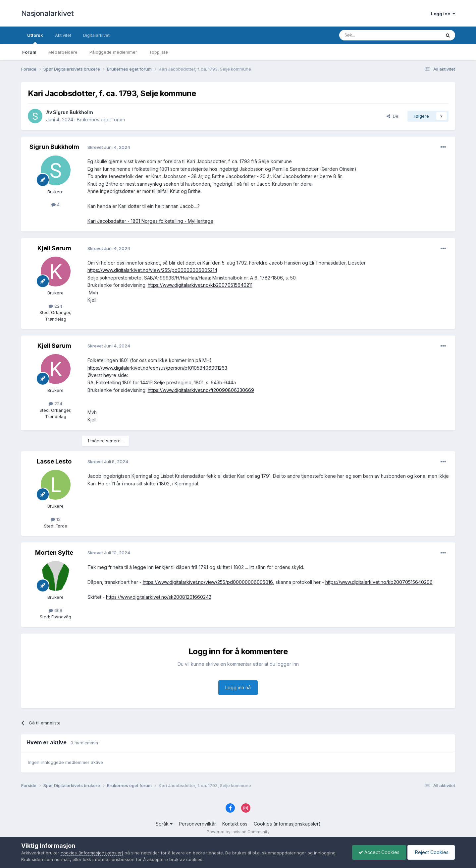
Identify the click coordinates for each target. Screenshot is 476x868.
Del (393, 116)
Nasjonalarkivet (48, 13)
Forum (29, 52)
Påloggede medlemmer (113, 52)
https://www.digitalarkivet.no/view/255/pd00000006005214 (152, 270)
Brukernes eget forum (101, 120)
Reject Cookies (430, 852)
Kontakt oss (235, 824)
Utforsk (35, 38)
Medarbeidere (63, 52)
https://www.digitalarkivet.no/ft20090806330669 (201, 390)
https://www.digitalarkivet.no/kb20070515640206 (379, 582)
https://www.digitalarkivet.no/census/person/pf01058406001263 (157, 368)
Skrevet (109, 147)
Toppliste (159, 52)
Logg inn (443, 14)
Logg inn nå (238, 687)
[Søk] (372, 35)
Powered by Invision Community (238, 832)
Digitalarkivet (96, 35)
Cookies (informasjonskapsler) (287, 824)
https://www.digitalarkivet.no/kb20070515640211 (200, 285)
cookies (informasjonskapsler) (92, 853)
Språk (164, 824)
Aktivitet (63, 35)
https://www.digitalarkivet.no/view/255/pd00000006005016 (208, 582)
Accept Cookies (377, 852)
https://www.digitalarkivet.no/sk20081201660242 (159, 597)
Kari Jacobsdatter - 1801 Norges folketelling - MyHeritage (150, 221)
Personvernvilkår (197, 824)
